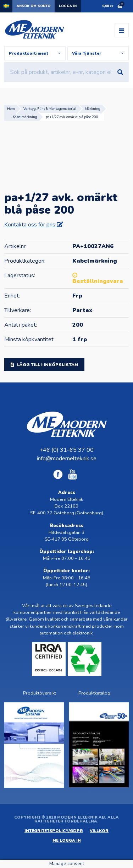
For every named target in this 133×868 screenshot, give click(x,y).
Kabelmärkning (25, 117)
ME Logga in (67, 840)
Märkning (93, 109)
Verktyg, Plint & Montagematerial (50, 109)
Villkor (99, 831)
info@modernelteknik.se (67, 459)
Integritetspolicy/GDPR (54, 831)
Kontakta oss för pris (31, 225)
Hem (11, 109)
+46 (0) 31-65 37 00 (66, 450)
